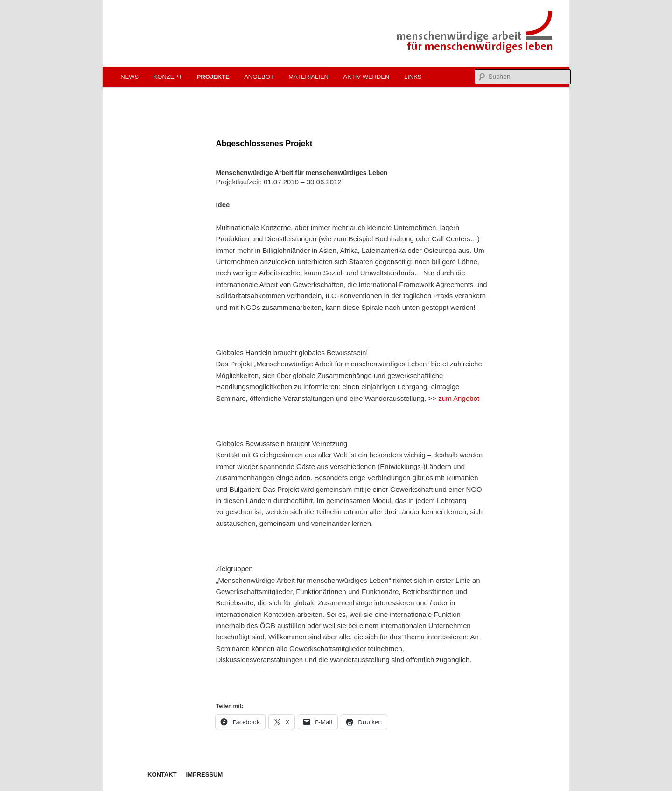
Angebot (259, 77)
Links (413, 77)
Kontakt (162, 774)
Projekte (213, 77)
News (129, 77)
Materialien (308, 77)
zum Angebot (459, 398)
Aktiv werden (366, 77)
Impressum (205, 774)
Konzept (168, 77)
